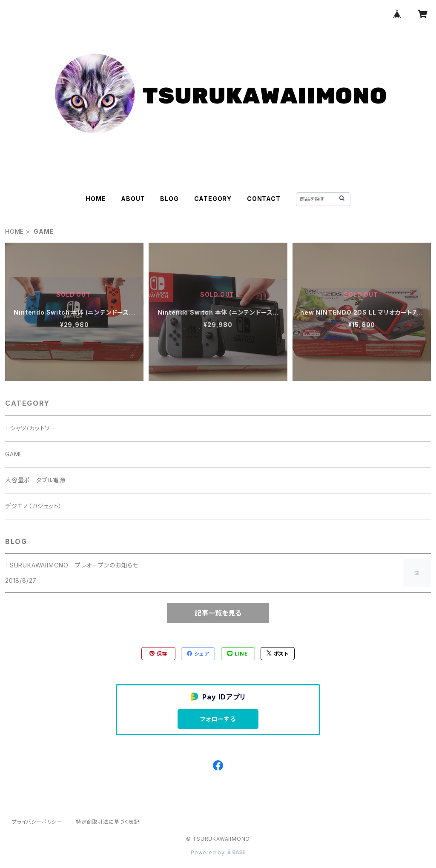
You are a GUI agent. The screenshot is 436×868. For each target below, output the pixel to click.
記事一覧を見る (218, 613)
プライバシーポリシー (37, 822)
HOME (96, 199)
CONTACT (264, 199)
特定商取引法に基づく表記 (108, 822)
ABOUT (133, 199)
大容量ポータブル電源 (35, 480)
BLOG (169, 199)
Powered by (218, 852)
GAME (14, 454)
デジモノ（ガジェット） (34, 506)
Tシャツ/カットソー (31, 428)
